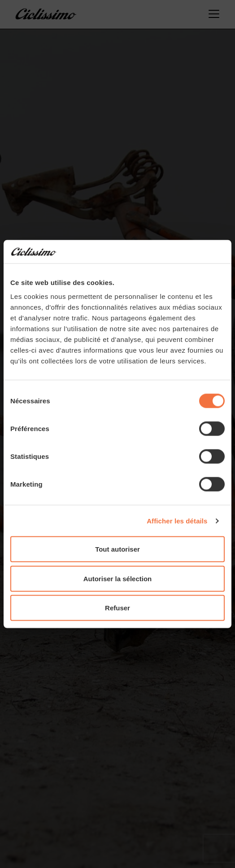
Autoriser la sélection (118, 578)
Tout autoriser (117, 549)
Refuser (117, 608)
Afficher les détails (177, 520)
